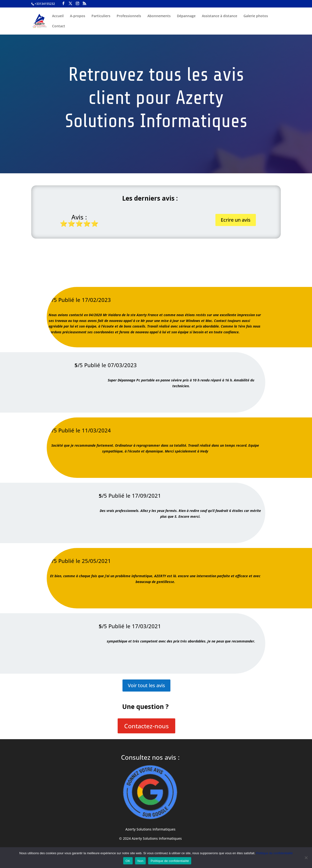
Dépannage (186, 16)
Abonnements (159, 16)
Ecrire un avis (236, 220)
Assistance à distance (220, 16)
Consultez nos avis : (150, 757)
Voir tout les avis (146, 685)
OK (128, 861)
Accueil (58, 16)
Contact (59, 26)
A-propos (78, 16)
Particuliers (101, 16)
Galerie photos (256, 16)
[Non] (306, 858)
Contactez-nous (146, 726)
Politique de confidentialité (274, 853)
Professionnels (129, 16)
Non (141, 861)
